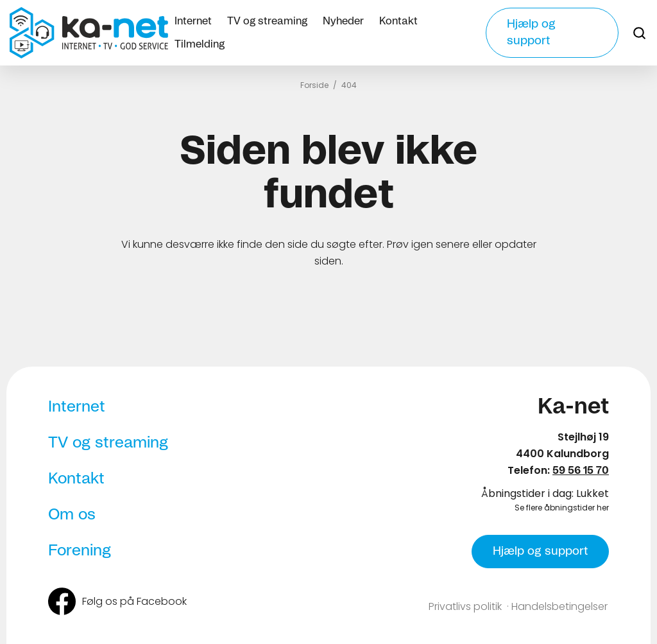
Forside (314, 85)
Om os (72, 515)
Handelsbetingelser (559, 606)
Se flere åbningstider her (562, 508)
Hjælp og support (531, 33)
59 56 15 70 (581, 471)
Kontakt (398, 21)
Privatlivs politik (465, 606)
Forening (80, 551)
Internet (193, 21)
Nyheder (343, 21)
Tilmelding (200, 44)
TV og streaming (267, 21)
